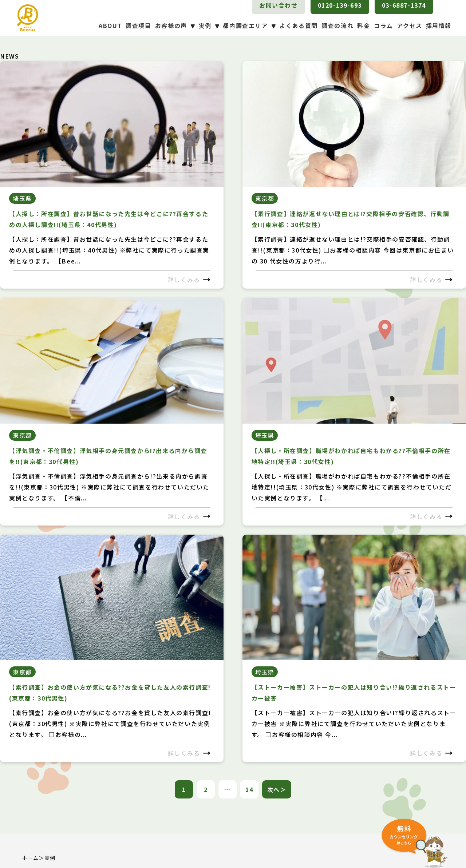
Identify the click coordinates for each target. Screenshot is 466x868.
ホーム (30, 858)
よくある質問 (299, 25)
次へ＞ (277, 789)
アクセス (409, 25)
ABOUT (110, 25)
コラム (384, 25)
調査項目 (138, 25)
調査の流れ (337, 25)
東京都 (265, 198)
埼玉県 (22, 198)
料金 (364, 25)
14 (249, 789)
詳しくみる (189, 280)
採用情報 (439, 25)
